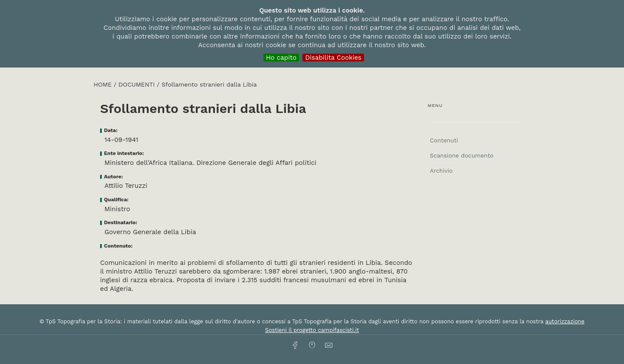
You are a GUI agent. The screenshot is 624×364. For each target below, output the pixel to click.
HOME (104, 84)
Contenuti (444, 140)
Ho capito (281, 58)
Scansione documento (462, 155)
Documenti (138, 84)
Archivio (441, 171)
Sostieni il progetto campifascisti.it (312, 330)
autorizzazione (565, 321)
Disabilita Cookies (333, 58)
